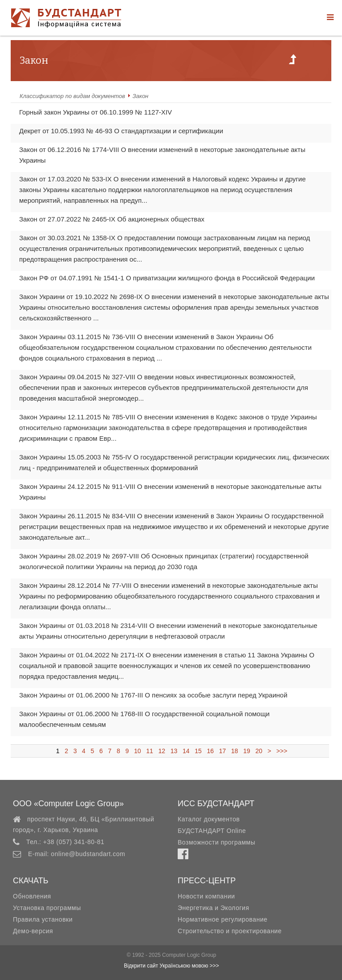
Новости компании (206, 896)
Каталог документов (209, 819)
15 (198, 751)
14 (186, 751)
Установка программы (47, 908)
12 (162, 751)
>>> (280, 751)
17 (222, 751)
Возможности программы (216, 842)
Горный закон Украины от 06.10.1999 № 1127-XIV (96, 112)
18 (234, 751)
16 (210, 751)
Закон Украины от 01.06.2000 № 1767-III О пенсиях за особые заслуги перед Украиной (153, 695)
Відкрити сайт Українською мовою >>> (171, 966)
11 (149, 751)
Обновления (32, 896)
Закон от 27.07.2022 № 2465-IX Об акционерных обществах (112, 219)
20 (259, 751)
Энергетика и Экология (213, 908)
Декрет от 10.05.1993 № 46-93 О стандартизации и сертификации (121, 131)
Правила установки (43, 919)
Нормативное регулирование (223, 919)
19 (246, 751)
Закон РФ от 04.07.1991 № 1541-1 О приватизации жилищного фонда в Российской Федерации (167, 278)
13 (174, 751)
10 (137, 751)
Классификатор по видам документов (72, 96)
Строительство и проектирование (230, 931)
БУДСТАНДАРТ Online (212, 831)
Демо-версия (33, 931)
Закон (141, 96)
